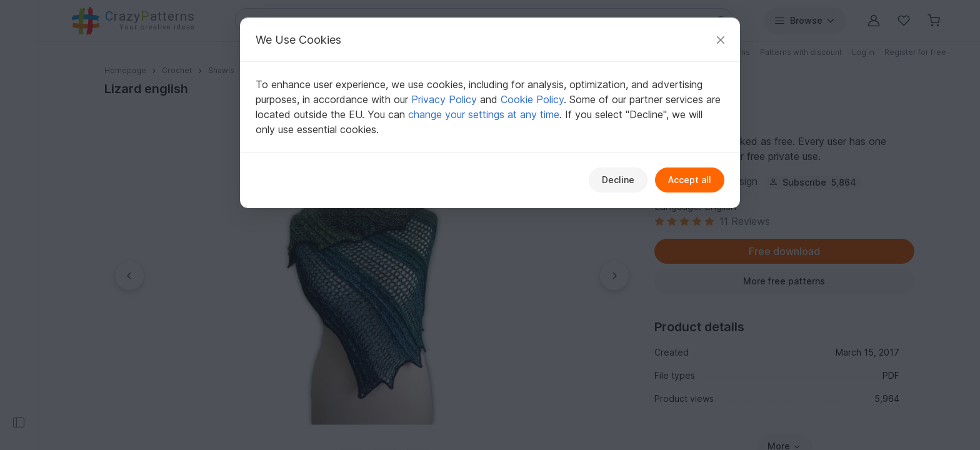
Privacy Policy (444, 99)
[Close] (721, 40)
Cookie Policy (532, 99)
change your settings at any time (484, 114)
